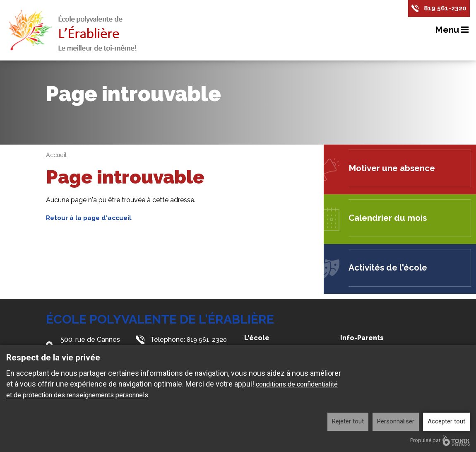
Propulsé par (440, 441)
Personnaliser (396, 421)
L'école (257, 338)
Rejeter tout (348, 421)
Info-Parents (362, 338)
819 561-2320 (445, 8)
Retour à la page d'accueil (91, 218)
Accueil (57, 155)
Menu (452, 30)
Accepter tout (446, 421)
